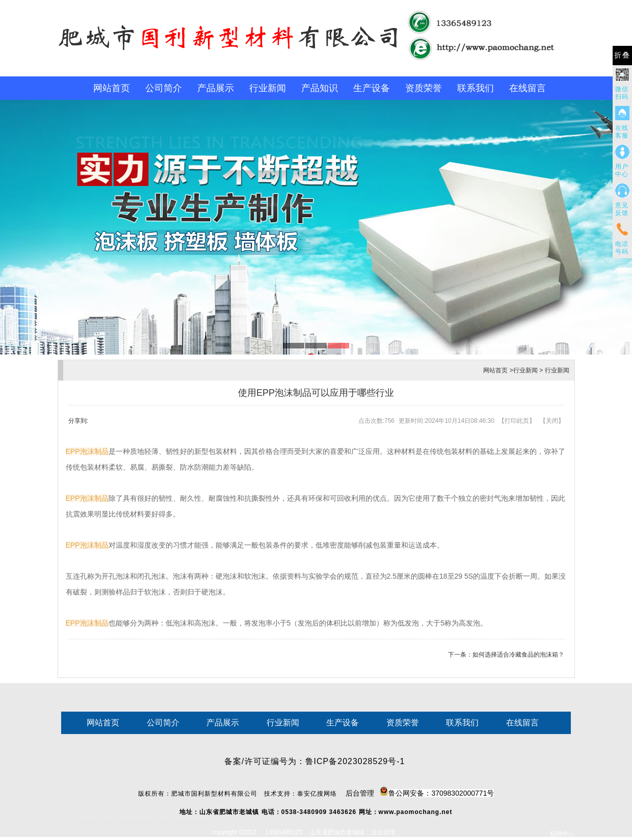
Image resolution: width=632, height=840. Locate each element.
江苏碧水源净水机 (177, 823)
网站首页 (112, 88)
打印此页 (517, 421)
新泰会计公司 (69, 823)
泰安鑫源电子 (104, 823)
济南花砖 (188, 823)
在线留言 (528, 88)
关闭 (552, 421)
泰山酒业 (73, 823)
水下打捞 (115, 823)
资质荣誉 (424, 88)
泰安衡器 (128, 823)
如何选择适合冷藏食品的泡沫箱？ (518, 655)
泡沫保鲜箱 (173, 823)
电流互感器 (95, 823)
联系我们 (476, 88)
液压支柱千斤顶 (119, 823)
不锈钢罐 (217, 823)
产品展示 (216, 88)
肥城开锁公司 (86, 823)
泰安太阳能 (151, 823)
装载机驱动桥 (196, 823)
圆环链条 (62, 823)
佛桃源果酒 (109, 823)
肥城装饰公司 (140, 823)
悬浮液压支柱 (99, 823)
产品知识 (320, 88)
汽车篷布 (213, 823)
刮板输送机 (192, 823)
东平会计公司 (91, 823)
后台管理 (420, 792)
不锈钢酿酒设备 (144, 823)
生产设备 (372, 88)
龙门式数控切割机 (202, 823)
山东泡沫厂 (155, 823)
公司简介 (164, 88)
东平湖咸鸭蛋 (207, 823)
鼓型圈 (79, 823)
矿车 (65, 823)
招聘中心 (562, 834)
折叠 (622, 55)
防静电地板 (124, 823)
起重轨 (82, 823)
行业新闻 (268, 88)
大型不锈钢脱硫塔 (183, 823)
